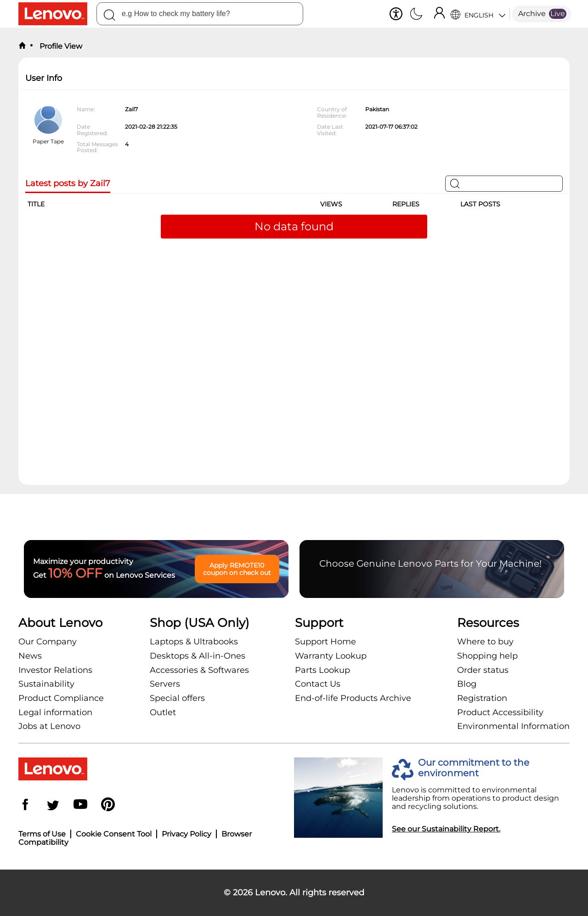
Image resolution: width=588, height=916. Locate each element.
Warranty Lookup (331, 656)
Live (558, 14)
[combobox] (200, 14)
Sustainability (46, 684)
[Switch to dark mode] (416, 15)
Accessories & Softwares (199, 670)
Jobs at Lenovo (49, 726)
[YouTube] (80, 805)
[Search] (109, 17)
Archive (532, 14)
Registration (482, 698)
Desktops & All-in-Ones (198, 656)
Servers (165, 684)
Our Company (48, 642)
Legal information (55, 712)
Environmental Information (513, 726)
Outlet (163, 712)
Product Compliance (61, 698)
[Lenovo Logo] (57, 14)
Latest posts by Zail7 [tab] (68, 184)
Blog (467, 684)
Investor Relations (55, 670)
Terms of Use (42, 834)
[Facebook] (25, 805)
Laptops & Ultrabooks (194, 642)
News (30, 656)
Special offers (177, 698)
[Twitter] (53, 805)
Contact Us (318, 684)
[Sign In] (439, 14)
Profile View (60, 46)
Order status (483, 670)
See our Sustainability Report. (446, 829)
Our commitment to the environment (474, 768)
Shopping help (487, 656)
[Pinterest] (108, 805)
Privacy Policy (187, 834)
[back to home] (22, 46)
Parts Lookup (322, 670)
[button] (396, 14)
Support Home (325, 642)
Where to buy (485, 642)
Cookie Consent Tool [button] (114, 834)
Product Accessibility (500, 712)
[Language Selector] (478, 14)
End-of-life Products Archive (353, 698)
